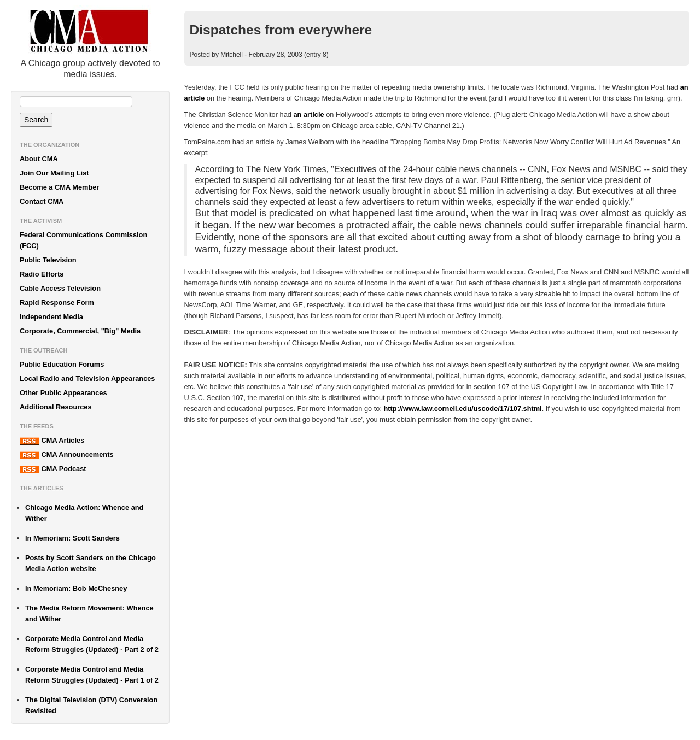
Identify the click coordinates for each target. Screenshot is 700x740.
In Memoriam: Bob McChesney (76, 588)
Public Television (48, 260)
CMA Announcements (67, 455)
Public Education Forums (62, 364)
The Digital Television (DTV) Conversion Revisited (91, 705)
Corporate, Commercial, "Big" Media (80, 331)
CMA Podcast (53, 469)
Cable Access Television (60, 288)
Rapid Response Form (57, 303)
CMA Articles (52, 441)
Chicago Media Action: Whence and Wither (84, 513)
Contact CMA (42, 201)
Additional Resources (56, 407)
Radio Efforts (42, 274)
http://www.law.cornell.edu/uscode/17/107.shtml (463, 409)
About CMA (39, 159)
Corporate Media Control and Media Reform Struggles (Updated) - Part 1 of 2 (92, 675)
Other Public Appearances (63, 393)
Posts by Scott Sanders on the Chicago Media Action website (91, 563)
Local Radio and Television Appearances (87, 378)
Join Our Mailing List (54, 173)
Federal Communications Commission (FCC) (83, 240)
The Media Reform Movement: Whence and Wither (89, 613)
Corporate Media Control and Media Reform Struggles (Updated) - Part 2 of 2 (92, 644)
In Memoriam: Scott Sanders (72, 538)
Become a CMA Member (59, 187)
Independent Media (51, 317)
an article (308, 114)
